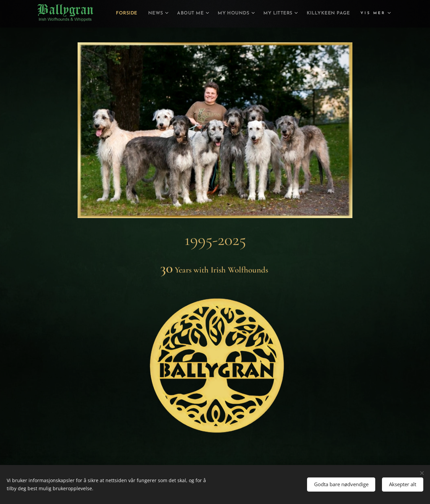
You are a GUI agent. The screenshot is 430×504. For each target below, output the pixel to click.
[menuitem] (164, 14)
